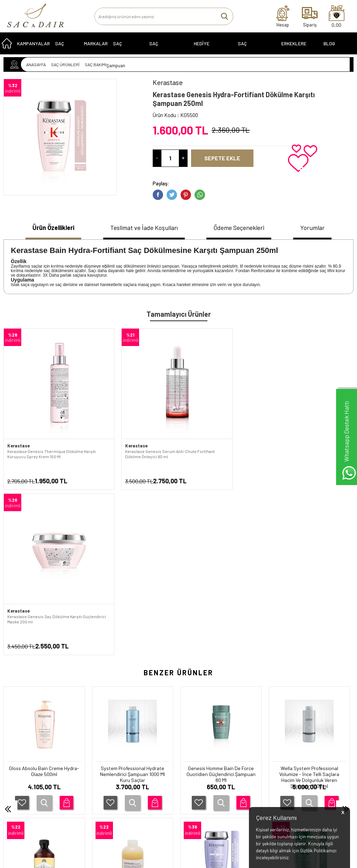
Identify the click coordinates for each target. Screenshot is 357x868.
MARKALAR (96, 46)
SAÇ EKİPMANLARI (252, 48)
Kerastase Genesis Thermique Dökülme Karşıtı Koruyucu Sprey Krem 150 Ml (43, 427)
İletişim (129, 754)
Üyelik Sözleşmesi (83, 764)
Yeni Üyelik (191, 745)
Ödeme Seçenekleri (242, 228)
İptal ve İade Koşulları (86, 784)
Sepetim (131, 784)
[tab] (51, 229)
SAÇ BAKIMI (62, 48)
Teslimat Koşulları (82, 754)
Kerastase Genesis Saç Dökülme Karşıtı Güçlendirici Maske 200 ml (215, 425)
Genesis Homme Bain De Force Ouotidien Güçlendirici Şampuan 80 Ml (132, 590)
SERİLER (16, 754)
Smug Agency (174, 845)
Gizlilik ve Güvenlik (83, 793)
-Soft (143, 859)
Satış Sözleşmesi (82, 774)
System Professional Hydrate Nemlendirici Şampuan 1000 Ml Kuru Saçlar (44, 590)
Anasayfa (132, 745)
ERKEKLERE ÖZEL (294, 48)
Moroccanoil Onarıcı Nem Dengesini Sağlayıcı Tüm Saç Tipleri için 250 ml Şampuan (309, 590)
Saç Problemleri (164, 48)
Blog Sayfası (333, 48)
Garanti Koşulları (81, 745)
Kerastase (18, 416)
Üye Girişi (189, 754)
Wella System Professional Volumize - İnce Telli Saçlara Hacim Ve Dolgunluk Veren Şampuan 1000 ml (221, 594)
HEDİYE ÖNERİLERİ (205, 48)
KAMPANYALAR (33, 46)
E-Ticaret (159, 859)
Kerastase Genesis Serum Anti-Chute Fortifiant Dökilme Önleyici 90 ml (132, 425)
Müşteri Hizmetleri (140, 774)
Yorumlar (316, 228)
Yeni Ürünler (134, 764)
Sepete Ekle (226, 158)
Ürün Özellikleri (51, 228)
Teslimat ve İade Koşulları (143, 228)
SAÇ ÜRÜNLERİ (22, 745)
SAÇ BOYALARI (124, 48)
